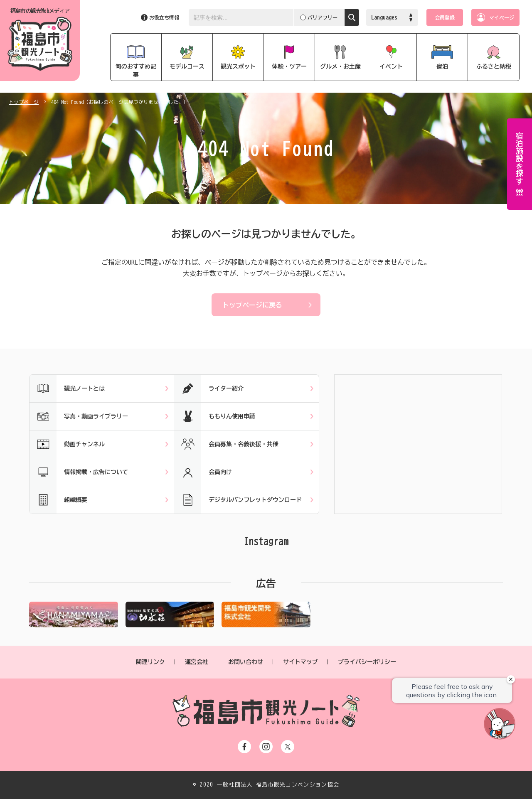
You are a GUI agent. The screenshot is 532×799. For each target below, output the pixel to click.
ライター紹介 (209, 388)
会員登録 (445, 17)
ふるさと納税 (494, 66)
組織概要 (58, 500)
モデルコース (187, 66)
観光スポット (238, 66)
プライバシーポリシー (367, 662)
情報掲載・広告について (79, 472)
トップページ (24, 102)
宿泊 (442, 66)
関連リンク (150, 662)
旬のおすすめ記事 (136, 71)
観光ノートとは (67, 388)
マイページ (502, 17)
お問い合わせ (246, 662)
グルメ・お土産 (340, 66)
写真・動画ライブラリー (79, 416)
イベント (391, 66)
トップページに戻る (252, 305)
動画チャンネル (67, 444)
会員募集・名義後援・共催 (226, 444)
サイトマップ (300, 662)
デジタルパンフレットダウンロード (238, 500)
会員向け (203, 472)
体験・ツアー (289, 66)
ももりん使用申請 (215, 416)
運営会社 (197, 662)
